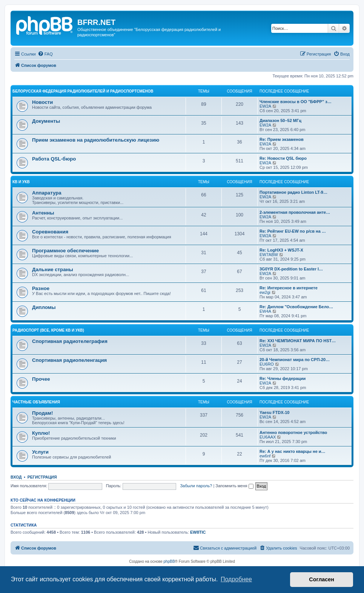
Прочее (41, 379)
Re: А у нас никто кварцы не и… (293, 451)
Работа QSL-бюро (54, 159)
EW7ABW (269, 255)
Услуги (40, 452)
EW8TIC (198, 532)
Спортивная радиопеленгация (69, 360)
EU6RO (267, 364)
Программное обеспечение (65, 251)
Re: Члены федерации (283, 378)
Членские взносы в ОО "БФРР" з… (296, 102)
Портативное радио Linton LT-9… (293, 192)
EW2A (265, 106)
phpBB (169, 561)
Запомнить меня (234, 486)
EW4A (265, 311)
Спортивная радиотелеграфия (70, 341)
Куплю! (41, 433)
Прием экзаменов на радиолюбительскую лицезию (96, 140)
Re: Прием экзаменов (282, 139)
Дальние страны (53, 269)
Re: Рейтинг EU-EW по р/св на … (293, 231)
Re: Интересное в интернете (289, 288)
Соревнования (50, 232)
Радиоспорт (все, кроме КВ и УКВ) (48, 330)
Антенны (43, 213)
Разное (41, 288)
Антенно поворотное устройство (293, 432)
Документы (46, 121)
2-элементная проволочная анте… (295, 212)
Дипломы (44, 307)
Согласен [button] (322, 579)
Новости (42, 102)
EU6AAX (268, 437)
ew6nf (265, 456)
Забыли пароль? (196, 486)
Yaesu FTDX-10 (274, 412)
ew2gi (265, 292)
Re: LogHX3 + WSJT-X (281, 250)
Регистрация (42, 477)
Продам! (42, 413)
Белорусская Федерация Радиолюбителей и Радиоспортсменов (83, 91)
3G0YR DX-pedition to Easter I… (291, 269)
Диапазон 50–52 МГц (280, 120)
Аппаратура (47, 193)
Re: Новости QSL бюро (283, 158)
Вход (16, 477)
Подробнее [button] (236, 579)
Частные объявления (36, 402)
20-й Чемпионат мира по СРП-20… (295, 360)
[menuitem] (45, 54)
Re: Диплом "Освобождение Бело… (296, 307)
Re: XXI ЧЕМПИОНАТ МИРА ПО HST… (298, 341)
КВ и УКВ (21, 182)
